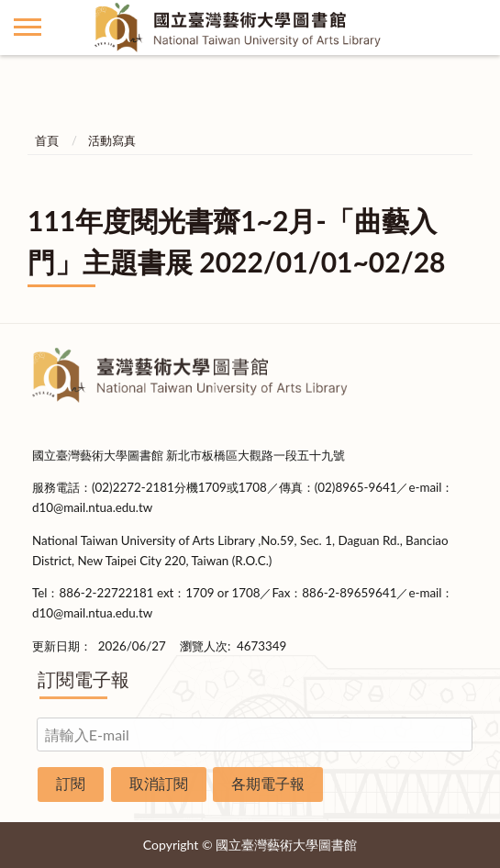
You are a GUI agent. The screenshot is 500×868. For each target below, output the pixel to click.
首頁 (47, 140)
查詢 (472, 28)
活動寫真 (112, 140)
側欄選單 (28, 27)
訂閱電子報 (83, 679)
